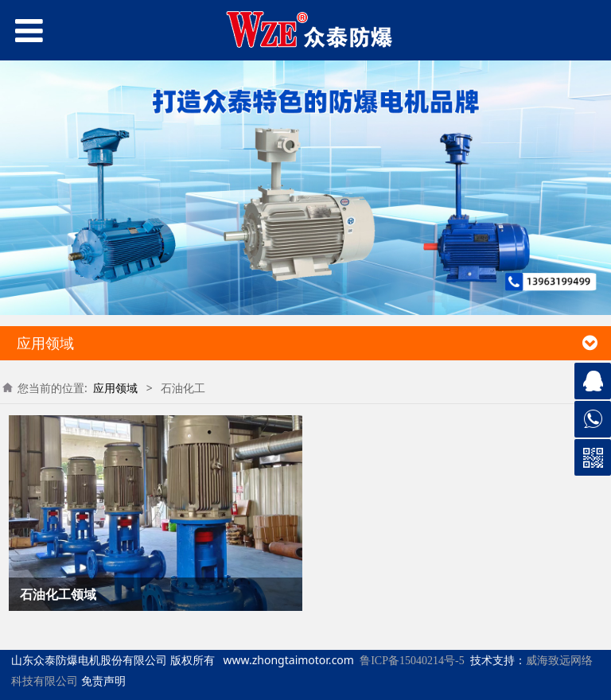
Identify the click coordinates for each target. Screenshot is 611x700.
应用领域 (115, 388)
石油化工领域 (58, 594)
